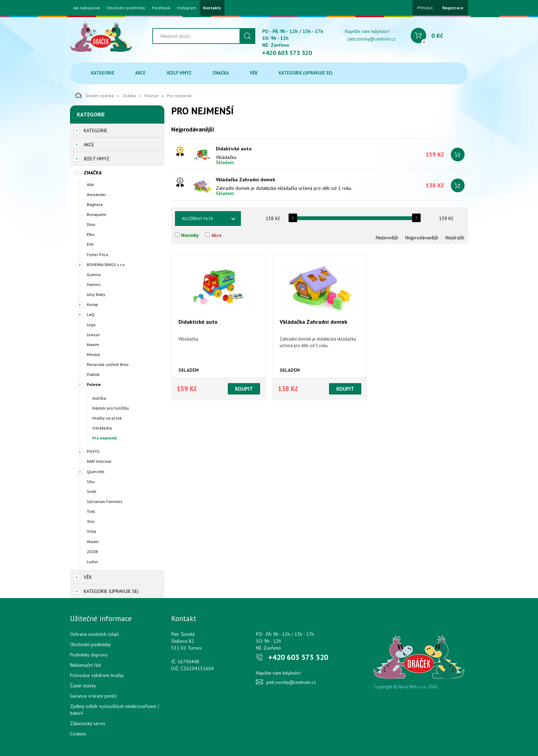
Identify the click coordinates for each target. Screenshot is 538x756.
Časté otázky (83, 686)
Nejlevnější (387, 238)
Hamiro (94, 284)
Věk (254, 73)
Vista (91, 531)
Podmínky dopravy (89, 655)
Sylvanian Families (105, 501)
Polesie (151, 96)
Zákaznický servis (88, 723)
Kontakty (212, 8)
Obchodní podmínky (126, 8)
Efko (91, 234)
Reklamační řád (85, 665)
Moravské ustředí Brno (108, 364)
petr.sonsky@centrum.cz (372, 39)
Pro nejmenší (105, 438)
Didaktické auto (234, 149)
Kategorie (103, 73)
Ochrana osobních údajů (95, 634)
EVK (90, 244)
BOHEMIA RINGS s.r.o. (106, 265)
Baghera (95, 204)
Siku (91, 482)
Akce (140, 73)
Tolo (91, 521)
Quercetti (96, 472)
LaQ (91, 314)
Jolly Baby (96, 294)
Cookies (78, 734)
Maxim (93, 345)
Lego (91, 325)
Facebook (161, 8)
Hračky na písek (107, 418)
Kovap (92, 304)
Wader (93, 542)
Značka (221, 73)
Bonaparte (97, 214)
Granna (94, 274)
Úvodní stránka (95, 95)
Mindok (93, 354)
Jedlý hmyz (179, 73)
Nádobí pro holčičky (111, 408)
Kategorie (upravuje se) (306, 73)
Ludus (92, 562)
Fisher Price (98, 255)
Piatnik (93, 374)
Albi (90, 185)
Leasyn (93, 335)
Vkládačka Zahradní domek (245, 180)
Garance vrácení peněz (93, 696)
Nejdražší (455, 238)
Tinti (91, 511)
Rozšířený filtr (198, 219)
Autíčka (99, 398)
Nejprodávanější (422, 238)
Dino (91, 224)
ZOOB (92, 552)
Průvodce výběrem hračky (97, 675)
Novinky (190, 235)
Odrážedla (102, 428)
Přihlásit (425, 8)
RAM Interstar (99, 461)
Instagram (187, 8)
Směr (92, 491)
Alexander (96, 194)
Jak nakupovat (87, 8)
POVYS (93, 451)
